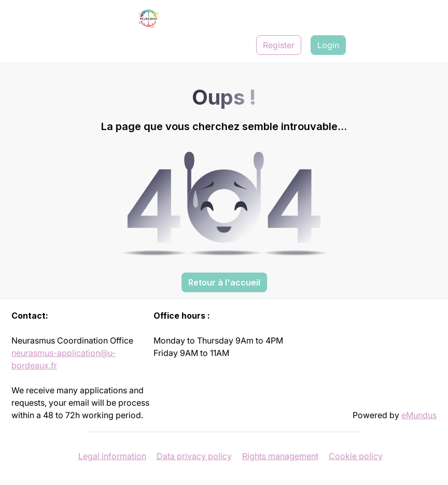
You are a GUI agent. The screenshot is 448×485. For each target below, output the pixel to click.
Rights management (280, 456)
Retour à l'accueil (224, 282)
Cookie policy (356, 456)
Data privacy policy (194, 456)
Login (328, 45)
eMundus (419, 415)
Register (279, 45)
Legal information (112, 456)
